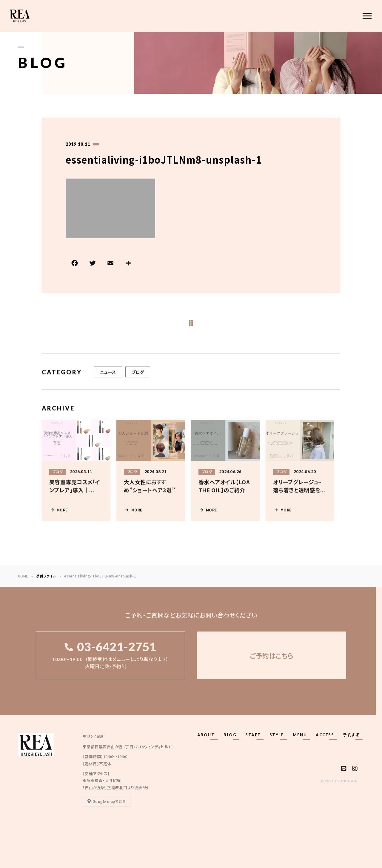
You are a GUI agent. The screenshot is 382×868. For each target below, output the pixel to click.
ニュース (108, 380)
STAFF (253, 735)
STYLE (277, 735)
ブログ (138, 380)
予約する (351, 735)
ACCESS (325, 735)
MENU (300, 735)
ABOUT (206, 735)
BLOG (230, 735)
